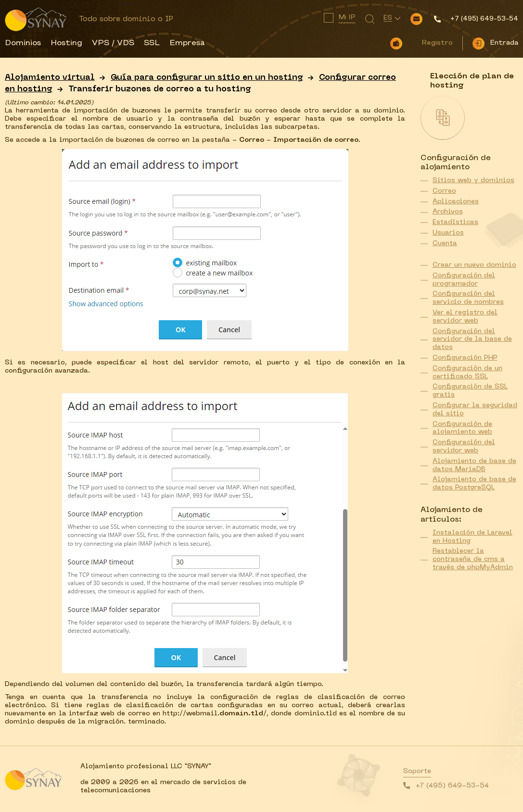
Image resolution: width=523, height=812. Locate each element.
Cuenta (445, 244)
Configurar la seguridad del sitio (475, 410)
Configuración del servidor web (464, 447)
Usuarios (448, 233)
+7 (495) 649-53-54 (452, 786)
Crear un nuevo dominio (474, 265)
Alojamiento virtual (50, 78)
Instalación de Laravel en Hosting (472, 537)
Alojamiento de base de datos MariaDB (474, 465)
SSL (152, 43)
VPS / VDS (113, 43)
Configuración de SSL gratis (470, 391)
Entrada (504, 43)
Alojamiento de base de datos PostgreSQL (474, 484)
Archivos (448, 212)
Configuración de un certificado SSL (467, 373)
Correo (444, 191)
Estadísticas (455, 222)
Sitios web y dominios (473, 181)
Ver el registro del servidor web (465, 317)
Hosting (66, 43)
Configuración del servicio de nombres (468, 298)
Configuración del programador (464, 280)
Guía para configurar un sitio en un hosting (207, 78)
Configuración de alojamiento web (462, 428)
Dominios (23, 43)
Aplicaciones (456, 202)
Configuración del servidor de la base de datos (472, 340)
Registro (437, 43)
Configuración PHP (465, 358)
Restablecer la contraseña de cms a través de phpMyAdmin (473, 559)
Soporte (417, 771)
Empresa (187, 43)
